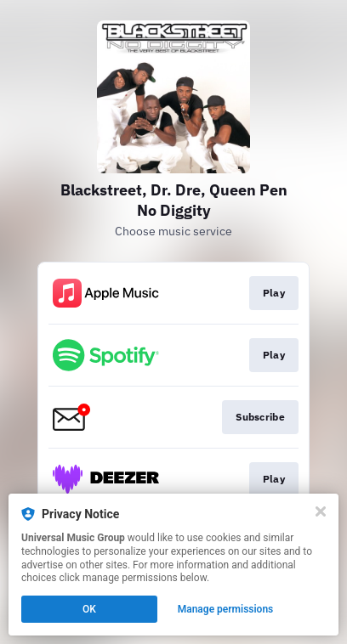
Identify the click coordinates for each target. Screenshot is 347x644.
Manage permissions (226, 609)
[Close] (321, 511)
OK (89, 609)
